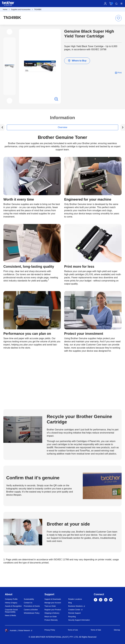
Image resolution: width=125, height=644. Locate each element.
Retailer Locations (75, 599)
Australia (11, 631)
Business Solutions (75, 606)
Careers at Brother (31, 610)
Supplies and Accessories (21, 10)
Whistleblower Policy (32, 613)
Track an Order (50, 606)
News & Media (10, 615)
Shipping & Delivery (52, 613)
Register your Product (53, 610)
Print (120, 73)
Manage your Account (53, 603)
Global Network (24, 631)
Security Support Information (79, 620)
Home (5, 10)
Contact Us (28, 603)
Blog (70, 603)
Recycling (72, 617)
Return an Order (51, 617)
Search (116, 4)
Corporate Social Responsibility (11, 611)
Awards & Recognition (13, 606)
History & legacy (11, 603)
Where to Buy (77, 61)
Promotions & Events (32, 606)
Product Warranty (51, 620)
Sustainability (29, 599)
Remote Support (74, 613)
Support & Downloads (53, 599)
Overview (63, 127)
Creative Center (74, 610)
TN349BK (38, 10)
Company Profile (11, 599)
